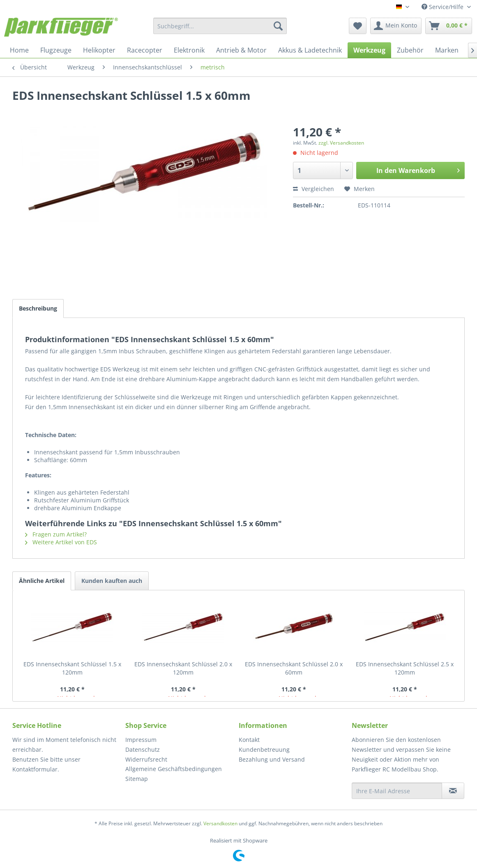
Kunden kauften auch (112, 581)
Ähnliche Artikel (42, 581)
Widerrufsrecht (146, 759)
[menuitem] (220, 26)
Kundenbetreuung (264, 749)
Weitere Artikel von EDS (61, 542)
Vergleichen (313, 189)
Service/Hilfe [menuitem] (443, 7)
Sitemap (137, 779)
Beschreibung (38, 308)
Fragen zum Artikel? (56, 534)
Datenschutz (143, 749)
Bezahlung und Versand (272, 759)
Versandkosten (220, 823)
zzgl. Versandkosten (341, 143)
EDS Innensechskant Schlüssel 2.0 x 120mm (183, 668)
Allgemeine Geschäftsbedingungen (174, 769)
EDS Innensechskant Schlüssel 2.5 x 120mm (405, 668)
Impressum (141, 740)
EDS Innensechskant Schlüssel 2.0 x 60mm (294, 668)
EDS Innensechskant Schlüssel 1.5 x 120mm (72, 668)
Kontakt (249, 740)
